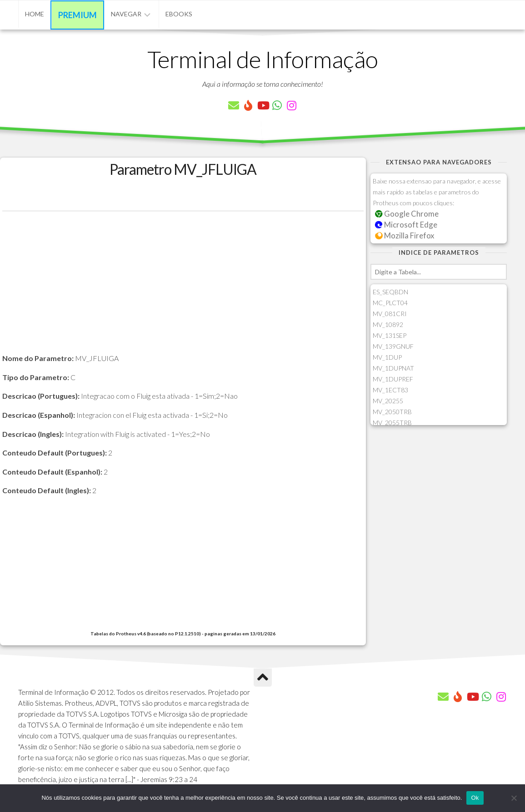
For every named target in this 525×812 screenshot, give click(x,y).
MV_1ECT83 (390, 390)
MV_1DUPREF (393, 379)
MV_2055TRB (392, 423)
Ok (475, 798)
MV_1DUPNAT (393, 368)
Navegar (126, 14)
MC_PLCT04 (390, 303)
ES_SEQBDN (390, 292)
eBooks (179, 14)
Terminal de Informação (263, 59)
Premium (77, 15)
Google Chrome (407, 214)
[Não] (514, 798)
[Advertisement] (183, 289)
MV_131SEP (390, 335)
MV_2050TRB (392, 412)
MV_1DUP (387, 357)
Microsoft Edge (406, 225)
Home (35, 14)
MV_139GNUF (393, 346)
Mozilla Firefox (405, 235)
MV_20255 (388, 401)
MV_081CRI (390, 314)
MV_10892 (388, 324)
